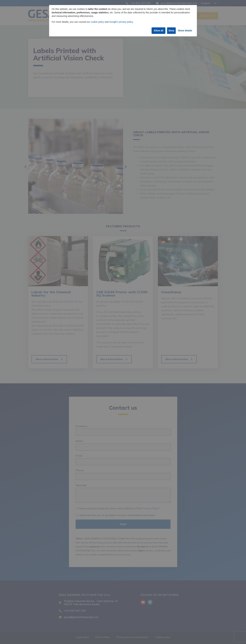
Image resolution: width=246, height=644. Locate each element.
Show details (185, 31)
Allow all (156, 31)
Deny (171, 31)
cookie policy (97, 22)
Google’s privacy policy (121, 22)
